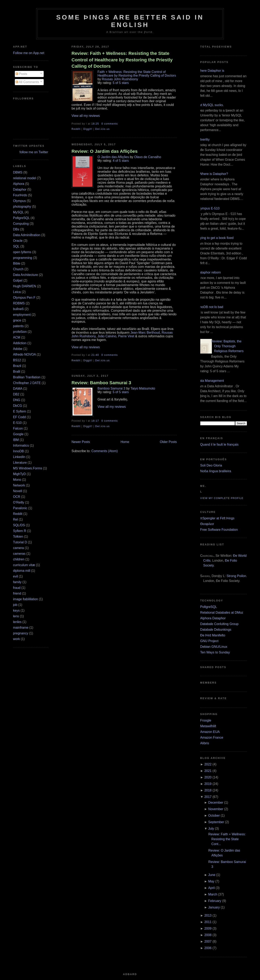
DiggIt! (88, 129)
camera (18, 548)
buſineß (18, 309)
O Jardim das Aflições (113, 157)
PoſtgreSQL (21, 218)
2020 (208, 777)
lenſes (17, 622)
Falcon (18, 428)
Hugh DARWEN (25, 286)
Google (18, 434)
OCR (17, 497)
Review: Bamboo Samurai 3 (101, 383)
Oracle (18, 241)
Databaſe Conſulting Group (219, 624)
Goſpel (18, 281)
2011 (208, 922)
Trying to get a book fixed (215, 238)
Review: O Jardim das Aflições (105, 151)
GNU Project (209, 641)
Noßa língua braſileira (216, 471)
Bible (17, 263)
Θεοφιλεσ (207, 524)
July (211, 829)
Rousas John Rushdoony (120, 79)
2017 (208, 797)
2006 (208, 948)
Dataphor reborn (209, 272)
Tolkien (18, 537)
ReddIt (76, 129)
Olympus (19, 201)
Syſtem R (20, 531)
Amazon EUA (210, 732)
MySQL (18, 212)
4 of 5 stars (121, 161)
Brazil (17, 366)
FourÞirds (20, 195)
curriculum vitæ (24, 565)
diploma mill (22, 571)
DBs (16, 229)
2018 (208, 790)
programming (23, 258)
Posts (21, 74)
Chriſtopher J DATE (27, 383)
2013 (208, 915)
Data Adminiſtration (27, 235)
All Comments (27, 82)
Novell (17, 491)
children (19, 559)
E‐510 (17, 423)
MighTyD (19, 474)
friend (17, 593)
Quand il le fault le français (219, 444)
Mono (17, 480)
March (213, 894)
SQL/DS (19, 525)
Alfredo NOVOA (24, 354)
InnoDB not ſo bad (210, 307)
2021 (208, 771)
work (16, 639)
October (214, 816)
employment (22, 315)
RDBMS (19, 303)
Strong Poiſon (236, 576)
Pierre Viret (126, 336)
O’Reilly (19, 502)
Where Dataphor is (211, 71)
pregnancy (21, 633)
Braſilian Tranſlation (27, 377)
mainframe (21, 628)
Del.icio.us (102, 129)
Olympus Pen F (24, 298)
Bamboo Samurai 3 (111, 388)
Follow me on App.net (29, 53)
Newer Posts (81, 442)
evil (15, 576)
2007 (208, 941)
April (211, 888)
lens (16, 616)
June (212, 875)
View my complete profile (222, 498)
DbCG (17, 406)
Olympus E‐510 (208, 208)
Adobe (18, 349)
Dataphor (20, 189)
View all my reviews (86, 116)
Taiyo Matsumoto (143, 388)
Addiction (20, 343)
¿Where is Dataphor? (213, 174)
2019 (208, 784)
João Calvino (107, 336)
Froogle (206, 720)
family (17, 582)
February (215, 901)
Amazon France (212, 737)
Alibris (205, 743)
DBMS (18, 172)
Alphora (19, 184)
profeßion (20, 332)
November (216, 809)
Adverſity (203, 139)
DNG (17, 400)
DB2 (16, 394)
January (214, 907)
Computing (21, 224)
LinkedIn (19, 457)
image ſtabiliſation (25, 599)
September (216, 822)
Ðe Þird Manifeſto (213, 635)
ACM (17, 337)
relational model (24, 178)
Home (125, 442)
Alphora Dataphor (213, 618)
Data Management (211, 381)
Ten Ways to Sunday (215, 652)
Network (19, 485)
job (15, 605)
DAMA (18, 389)
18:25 (95, 124)
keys (16, 610)
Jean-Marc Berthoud (145, 333)
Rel (15, 519)
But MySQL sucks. (211, 105)
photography (22, 207)
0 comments (109, 124)
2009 (208, 928)
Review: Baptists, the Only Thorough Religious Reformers (227, 346)
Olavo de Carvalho (148, 157)
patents (18, 326)
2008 (208, 935)
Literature (20, 463)
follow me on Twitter (34, 152)
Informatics (21, 446)
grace (17, 320)
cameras (19, 554)
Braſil (17, 372)
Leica (17, 292)
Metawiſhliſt (208, 726)
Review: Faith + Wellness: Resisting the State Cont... (227, 839)
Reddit (18, 514)
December (216, 803)
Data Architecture (25, 275)
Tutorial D (20, 542)
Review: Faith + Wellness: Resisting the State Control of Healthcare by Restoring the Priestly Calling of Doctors (122, 60)
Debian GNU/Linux (214, 647)
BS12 (17, 360)
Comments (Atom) (105, 451)
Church (18, 269)
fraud (17, 588)
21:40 (95, 355)
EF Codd (19, 417)
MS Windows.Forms (28, 468)
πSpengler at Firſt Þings (217, 518)
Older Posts (168, 442)
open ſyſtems (22, 252)
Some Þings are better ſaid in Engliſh (130, 21)
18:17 (95, 421)
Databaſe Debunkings (216, 630)
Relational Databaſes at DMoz (222, 613)
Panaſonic (20, 508)
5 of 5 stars (121, 83)
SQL (16, 246)
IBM (16, 440)
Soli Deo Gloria (211, 465)
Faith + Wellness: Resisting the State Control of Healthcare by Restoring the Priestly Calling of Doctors (137, 74)
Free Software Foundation (219, 530)
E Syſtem (19, 411)
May (211, 881)
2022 (208, 764)
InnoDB (18, 451)
